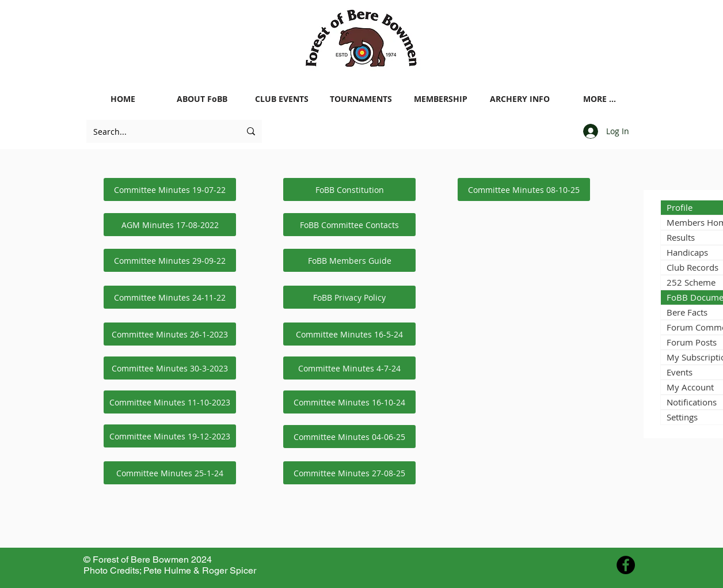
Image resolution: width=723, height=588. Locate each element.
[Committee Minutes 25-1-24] (170, 473)
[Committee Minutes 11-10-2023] (170, 402)
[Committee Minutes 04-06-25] (349, 437)
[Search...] (158, 131)
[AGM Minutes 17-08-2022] (170, 225)
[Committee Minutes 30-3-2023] (170, 368)
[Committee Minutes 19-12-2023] (170, 436)
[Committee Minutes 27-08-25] (349, 473)
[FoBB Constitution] (349, 189)
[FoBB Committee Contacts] (349, 225)
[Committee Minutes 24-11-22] (170, 297)
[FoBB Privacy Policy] (349, 297)
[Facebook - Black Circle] (626, 565)
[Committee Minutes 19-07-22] (170, 189)
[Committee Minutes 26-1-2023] (170, 334)
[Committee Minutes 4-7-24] (349, 368)
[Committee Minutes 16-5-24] (349, 334)
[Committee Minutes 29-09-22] (170, 260)
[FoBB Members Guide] (349, 260)
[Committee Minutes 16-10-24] (349, 402)
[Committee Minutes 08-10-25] (524, 189)
